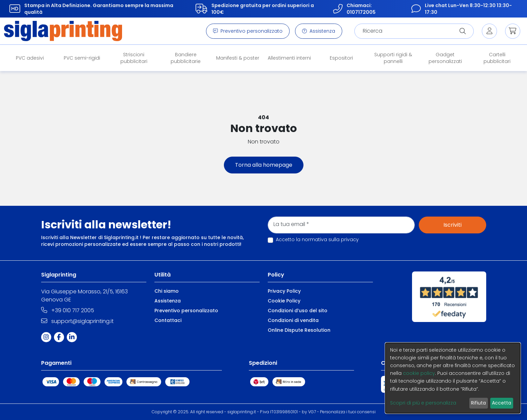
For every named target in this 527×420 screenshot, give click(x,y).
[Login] (489, 31)
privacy (350, 239)
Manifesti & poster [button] (238, 58)
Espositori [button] (341, 58)
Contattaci (168, 320)
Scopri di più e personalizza (423, 403)
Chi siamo (167, 291)
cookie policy (419, 373)
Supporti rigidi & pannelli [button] (393, 58)
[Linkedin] (73, 337)
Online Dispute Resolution (299, 330)
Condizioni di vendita (293, 320)
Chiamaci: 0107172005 (353, 9)
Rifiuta (478, 403)
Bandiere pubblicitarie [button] (186, 58)
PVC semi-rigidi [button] (82, 58)
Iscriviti (452, 225)
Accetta (502, 403)
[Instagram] (48, 337)
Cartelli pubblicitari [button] (497, 58)
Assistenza (319, 31)
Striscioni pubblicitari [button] (134, 58)
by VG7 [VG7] (309, 412)
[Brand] (63, 31)
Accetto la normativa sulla (317, 239)
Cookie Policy (284, 301)
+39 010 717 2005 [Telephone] (68, 310)
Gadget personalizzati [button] (445, 58)
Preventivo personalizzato (248, 31)
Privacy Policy (284, 291)
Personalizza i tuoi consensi (348, 412)
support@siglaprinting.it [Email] (77, 321)
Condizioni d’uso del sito (298, 311)
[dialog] (453, 378)
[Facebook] (60, 337)
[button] (513, 31)
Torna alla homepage (264, 165)
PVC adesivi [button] (30, 58)
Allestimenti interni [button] (289, 58)
